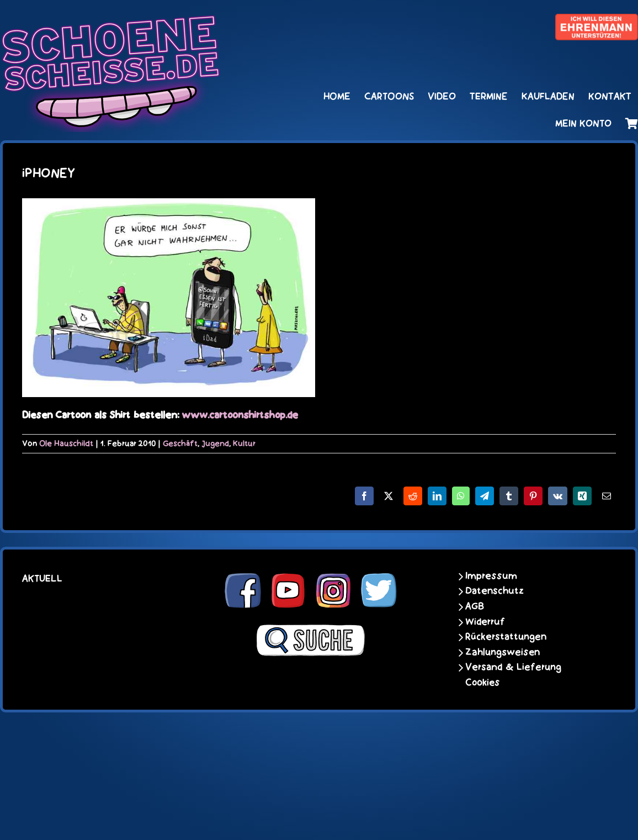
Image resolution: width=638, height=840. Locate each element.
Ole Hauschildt (66, 443)
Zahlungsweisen (503, 652)
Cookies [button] (483, 683)
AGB (475, 606)
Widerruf (485, 622)
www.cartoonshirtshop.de (240, 415)
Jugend (215, 443)
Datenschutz (495, 591)
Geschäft (180, 443)
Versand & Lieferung (513, 667)
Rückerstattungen (506, 637)
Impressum (491, 576)
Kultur (244, 443)
